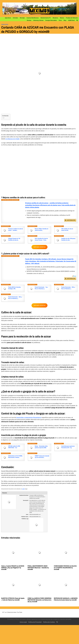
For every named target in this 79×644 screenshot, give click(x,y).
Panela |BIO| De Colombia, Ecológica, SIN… (15, 288)
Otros (60, 20)
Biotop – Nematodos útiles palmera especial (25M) (41, 447)
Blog (65, 20)
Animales (15, 18)
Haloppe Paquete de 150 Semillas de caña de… (14, 239)
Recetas (29, 20)
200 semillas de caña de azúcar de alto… (67, 230)
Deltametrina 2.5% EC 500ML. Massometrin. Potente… (15, 457)
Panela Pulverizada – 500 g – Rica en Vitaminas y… (68, 288)
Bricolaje (22, 18)
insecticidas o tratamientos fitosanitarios (29, 417)
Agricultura (8, 18)
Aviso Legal (23, 622)
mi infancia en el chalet (12, 139)
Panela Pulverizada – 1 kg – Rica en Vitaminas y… (42, 288)
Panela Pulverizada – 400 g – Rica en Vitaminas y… (15, 298)
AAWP (23, 489)
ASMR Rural (71, 20)
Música (62, 18)
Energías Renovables (51, 20)
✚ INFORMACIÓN (71, 220)
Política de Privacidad (35, 622)
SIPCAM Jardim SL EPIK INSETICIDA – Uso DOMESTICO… (14, 447)
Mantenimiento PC (46, 18)
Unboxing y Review (38, 20)
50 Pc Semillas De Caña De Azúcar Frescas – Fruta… (41, 239)
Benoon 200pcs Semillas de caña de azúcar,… (41, 230)
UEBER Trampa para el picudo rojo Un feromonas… (42, 457)
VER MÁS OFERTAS (39, 247)
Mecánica (55, 18)
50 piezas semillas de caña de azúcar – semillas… (16, 230)
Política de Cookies (49, 622)
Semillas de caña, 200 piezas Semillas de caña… (68, 239)
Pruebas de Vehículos (72, 18)
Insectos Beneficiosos (33, 18)
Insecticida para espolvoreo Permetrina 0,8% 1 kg (68, 447)
